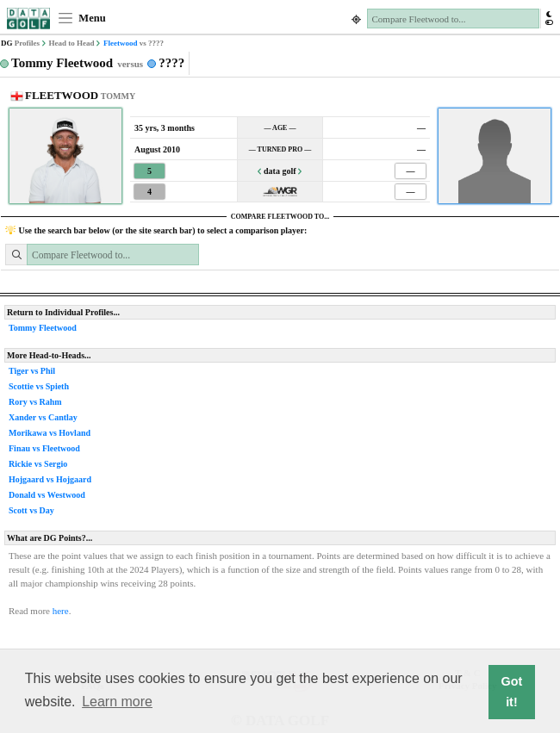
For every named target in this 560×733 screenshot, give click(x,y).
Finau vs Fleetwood (44, 448)
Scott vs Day (31, 510)
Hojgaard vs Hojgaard (50, 479)
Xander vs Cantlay (43, 417)
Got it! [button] (512, 692)
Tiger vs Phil (32, 371)
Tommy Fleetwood (43, 328)
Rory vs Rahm (35, 402)
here (61, 611)
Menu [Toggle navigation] (81, 18)
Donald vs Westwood (47, 495)
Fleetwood (121, 43)
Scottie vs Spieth (39, 386)
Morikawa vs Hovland (50, 433)
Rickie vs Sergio (38, 464)
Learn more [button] (117, 702)
